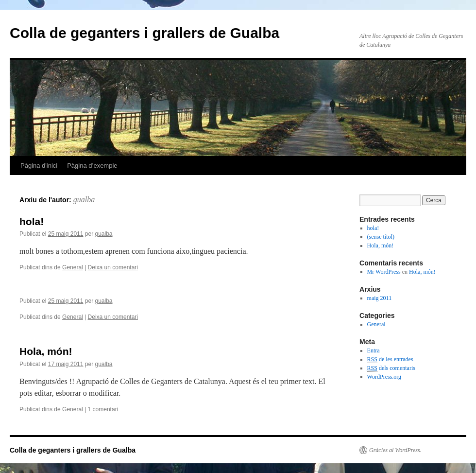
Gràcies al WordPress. (395, 450)
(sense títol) (381, 237)
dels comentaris (391, 368)
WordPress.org (384, 377)
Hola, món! (46, 351)
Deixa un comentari (113, 267)
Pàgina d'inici (39, 166)
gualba (84, 200)
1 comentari (103, 409)
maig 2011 (380, 298)
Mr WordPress (384, 272)
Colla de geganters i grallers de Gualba (144, 33)
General (73, 267)
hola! (32, 221)
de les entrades (390, 359)
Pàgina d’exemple (92, 166)
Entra (374, 350)
